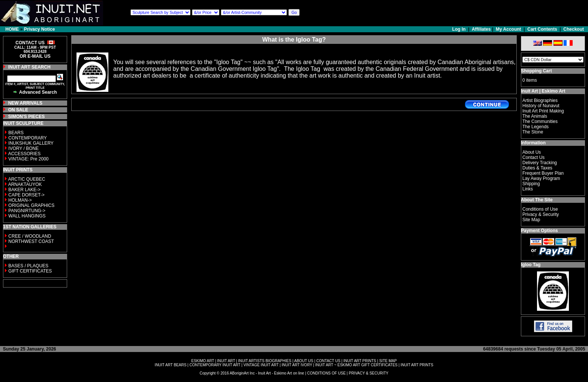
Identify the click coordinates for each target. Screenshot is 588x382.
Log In (460, 29)
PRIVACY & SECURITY (369, 373)
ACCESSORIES (25, 154)
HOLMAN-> (20, 200)
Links (528, 189)
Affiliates (481, 29)
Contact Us (533, 157)
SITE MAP (388, 361)
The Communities (540, 121)
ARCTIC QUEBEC (27, 179)
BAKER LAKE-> (24, 190)
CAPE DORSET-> (26, 195)
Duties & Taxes (537, 168)
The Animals (535, 116)
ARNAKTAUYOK (25, 184)
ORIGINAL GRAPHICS (31, 205)
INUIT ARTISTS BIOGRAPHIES (265, 361)
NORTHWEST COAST (31, 241)
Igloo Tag (531, 265)
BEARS (16, 133)
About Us (532, 152)
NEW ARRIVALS (25, 103)
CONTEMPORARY (27, 138)
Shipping (531, 184)
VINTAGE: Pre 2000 (28, 159)
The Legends (535, 127)
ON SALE (18, 110)
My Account (508, 29)
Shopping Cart (536, 71)
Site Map (531, 220)
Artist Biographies (540, 100)
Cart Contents (542, 29)
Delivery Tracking (540, 163)
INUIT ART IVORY (297, 365)
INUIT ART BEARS (171, 365)
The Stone (533, 132)
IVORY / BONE (23, 148)
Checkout (574, 29)
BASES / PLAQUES (28, 266)
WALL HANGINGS (27, 216)
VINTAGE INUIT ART (261, 365)
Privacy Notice (40, 29)
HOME (12, 29)
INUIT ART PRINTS (360, 361)
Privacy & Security (541, 214)
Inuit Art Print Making (543, 111)
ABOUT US (304, 361)
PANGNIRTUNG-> (27, 211)
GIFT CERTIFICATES (30, 271)
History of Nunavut (541, 106)
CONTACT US (328, 361)
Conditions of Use (540, 209)
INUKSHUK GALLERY (31, 143)
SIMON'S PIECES (27, 117)
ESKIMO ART (203, 361)
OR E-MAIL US (35, 56)
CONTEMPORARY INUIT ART (215, 365)
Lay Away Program (541, 178)
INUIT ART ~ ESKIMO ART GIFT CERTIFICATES (356, 365)
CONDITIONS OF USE (326, 373)
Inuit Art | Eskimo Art (543, 91)
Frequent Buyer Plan (543, 173)
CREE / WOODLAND (29, 236)
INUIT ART (226, 361)
